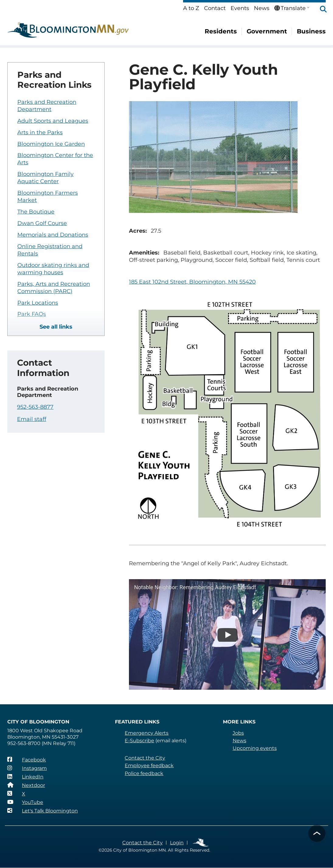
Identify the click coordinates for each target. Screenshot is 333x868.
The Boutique (36, 212)
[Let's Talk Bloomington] (43, 811)
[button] (320, 10)
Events (240, 8)
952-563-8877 (35, 407)
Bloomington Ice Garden (51, 144)
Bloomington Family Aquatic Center (45, 178)
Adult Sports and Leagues (53, 121)
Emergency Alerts (147, 733)
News (262, 8)
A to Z (191, 8)
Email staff (32, 419)
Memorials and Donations (53, 235)
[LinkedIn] (25, 777)
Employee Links (201, 843)
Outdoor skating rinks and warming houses (53, 269)
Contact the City (145, 758)
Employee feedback (149, 765)
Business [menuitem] (311, 31)
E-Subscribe (139, 741)
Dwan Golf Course (42, 223)
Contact (215, 8)
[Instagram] (27, 768)
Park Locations (38, 303)
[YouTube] (25, 802)
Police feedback (144, 773)
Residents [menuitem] (221, 31)
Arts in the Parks (40, 132)
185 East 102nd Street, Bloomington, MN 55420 (192, 282)
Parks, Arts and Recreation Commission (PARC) (54, 288)
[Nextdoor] (26, 785)
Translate (290, 8)
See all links (56, 327)
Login (177, 843)
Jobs (238, 733)
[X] (16, 794)
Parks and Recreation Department (47, 106)
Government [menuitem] (267, 31)
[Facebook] (27, 760)
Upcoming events (255, 748)
